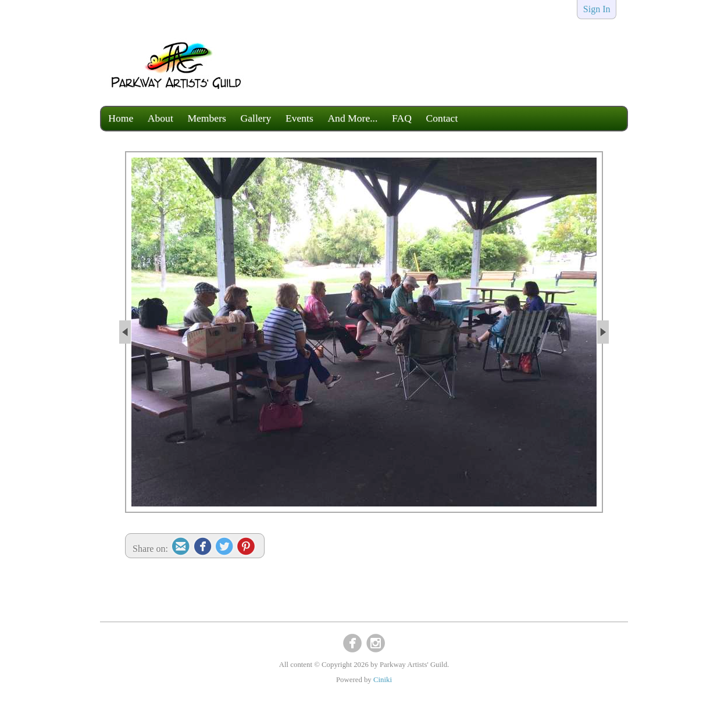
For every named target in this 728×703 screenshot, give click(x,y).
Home (121, 118)
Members (206, 118)
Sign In (597, 9)
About (160, 118)
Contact (442, 118)
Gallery (256, 118)
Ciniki (383, 680)
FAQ (402, 118)
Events (299, 118)
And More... (352, 118)
